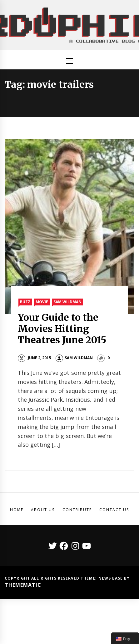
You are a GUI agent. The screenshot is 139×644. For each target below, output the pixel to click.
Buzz (25, 302)
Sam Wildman (67, 302)
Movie (42, 302)
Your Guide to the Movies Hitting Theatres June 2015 (62, 329)
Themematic (23, 585)
